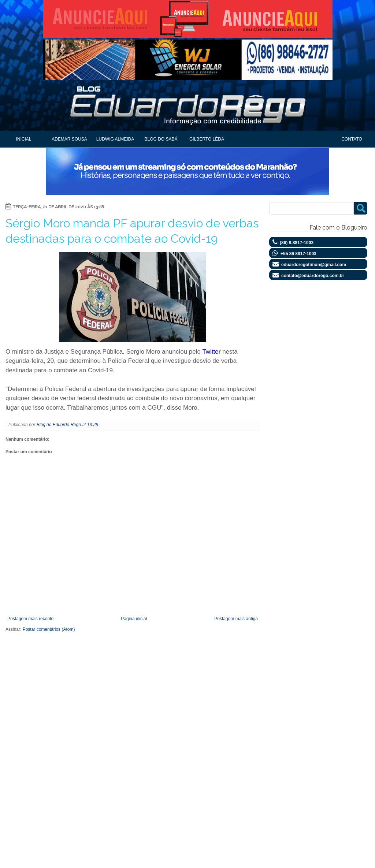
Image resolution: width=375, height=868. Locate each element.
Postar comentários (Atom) (49, 629)
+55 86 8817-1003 (298, 254)
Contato (352, 139)
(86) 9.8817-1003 (297, 243)
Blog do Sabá (161, 139)
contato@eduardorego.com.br (313, 276)
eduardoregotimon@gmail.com (314, 265)
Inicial (23, 139)
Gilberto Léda (207, 139)
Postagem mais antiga (236, 619)
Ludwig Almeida (115, 139)
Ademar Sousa (69, 139)
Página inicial (134, 619)
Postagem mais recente (30, 619)
